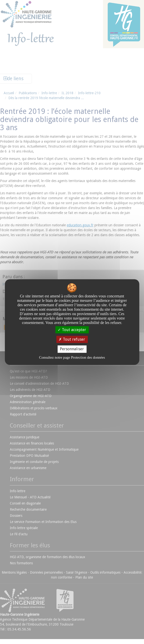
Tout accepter (72, 330)
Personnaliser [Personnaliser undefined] (72, 349)
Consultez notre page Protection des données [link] (72, 357)
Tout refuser (72, 339)
